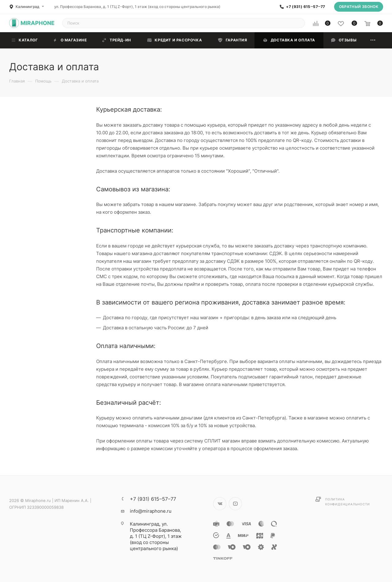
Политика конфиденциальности (347, 502)
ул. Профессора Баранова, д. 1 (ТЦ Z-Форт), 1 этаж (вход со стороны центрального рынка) (137, 7)
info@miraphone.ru (151, 511)
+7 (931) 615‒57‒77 (305, 7)
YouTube (235, 504)
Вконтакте (220, 504)
